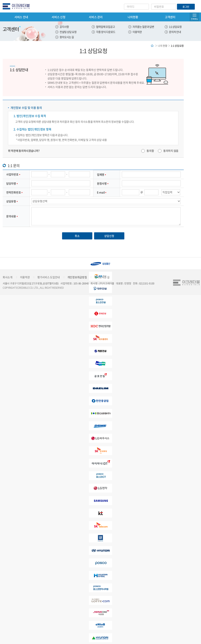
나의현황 (133, 17)
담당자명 (11, 183)
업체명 (101, 175)
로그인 (186, 7)
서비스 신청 (58, 17)
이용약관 (137, 32)
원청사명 (102, 183)
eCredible (18, 6)
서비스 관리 (96, 17)
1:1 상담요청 (175, 27)
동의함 (150, 151)
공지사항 (64, 27)
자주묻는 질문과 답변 (143, 27)
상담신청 (109, 236)
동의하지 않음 (171, 151)
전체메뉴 (194, 19)
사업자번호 (12, 174)
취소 (77, 236)
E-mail (101, 192)
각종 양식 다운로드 (106, 32)
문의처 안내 (175, 32)
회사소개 (8, 277)
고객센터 (170, 17)
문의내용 (11, 216)
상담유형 (11, 201)
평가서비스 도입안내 (49, 277)
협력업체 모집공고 (105, 27)
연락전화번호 (14, 192)
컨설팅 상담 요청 (68, 32)
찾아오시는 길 (67, 37)
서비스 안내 (21, 17)
